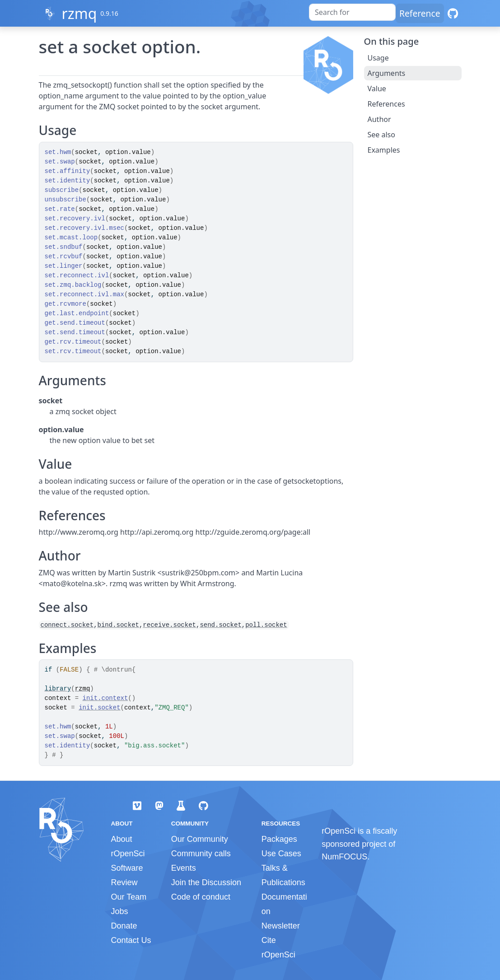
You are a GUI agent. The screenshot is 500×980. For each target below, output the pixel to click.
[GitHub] (453, 13)
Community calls (201, 854)
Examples (384, 150)
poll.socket (266, 625)
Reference (420, 13)
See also (381, 135)
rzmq (79, 13)
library (58, 689)
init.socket (99, 708)
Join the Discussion (206, 882)
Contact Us (131, 940)
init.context (105, 698)
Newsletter (281, 926)
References (386, 104)
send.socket (220, 625)
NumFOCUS (344, 857)
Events (184, 868)
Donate (124, 926)
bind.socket (118, 625)
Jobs (120, 911)
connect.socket (67, 625)
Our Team (129, 897)
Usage (378, 58)
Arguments (387, 73)
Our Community (200, 839)
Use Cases (281, 854)
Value (377, 89)
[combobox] (352, 12)
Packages (279, 839)
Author (379, 119)
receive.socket (169, 625)
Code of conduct (201, 897)
